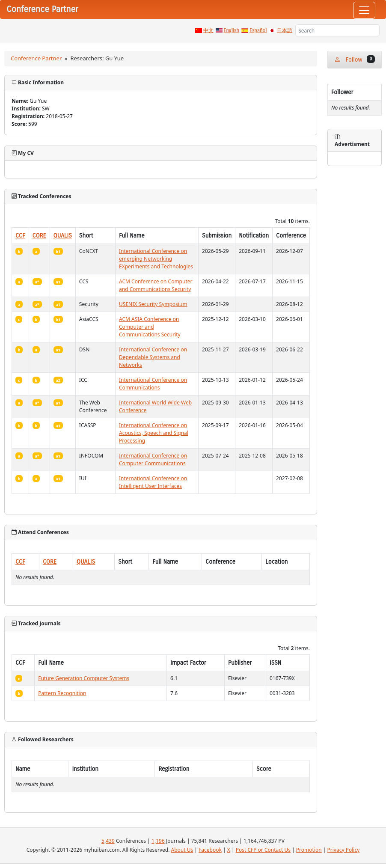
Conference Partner (36, 58)
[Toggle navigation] (364, 10)
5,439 (108, 841)
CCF (20, 236)
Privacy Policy (344, 850)
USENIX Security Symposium (153, 304)
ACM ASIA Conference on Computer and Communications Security (150, 327)
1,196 (158, 841)
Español (258, 30)
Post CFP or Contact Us (263, 850)
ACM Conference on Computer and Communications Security (156, 285)
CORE (39, 236)
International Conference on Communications (153, 384)
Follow (355, 59)
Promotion (309, 850)
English (232, 30)
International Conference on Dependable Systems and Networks (153, 357)
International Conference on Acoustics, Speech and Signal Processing (154, 433)
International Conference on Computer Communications (153, 459)
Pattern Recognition (62, 693)
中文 (208, 30)
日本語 (285, 30)
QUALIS (63, 236)
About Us (182, 850)
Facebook (210, 850)
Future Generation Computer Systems (84, 678)
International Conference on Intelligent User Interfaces (153, 482)
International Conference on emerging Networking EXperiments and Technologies (156, 259)
